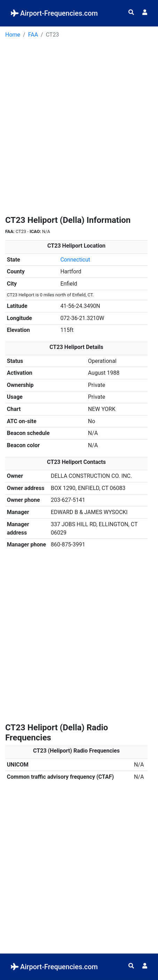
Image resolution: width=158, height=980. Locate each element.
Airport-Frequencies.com (54, 13)
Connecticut (75, 260)
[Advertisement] (79, 129)
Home (13, 35)
